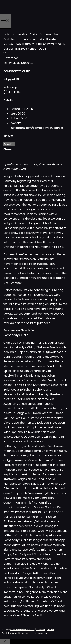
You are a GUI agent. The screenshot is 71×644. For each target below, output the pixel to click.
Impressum (40, 633)
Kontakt (41, 629)
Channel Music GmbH (22, 629)
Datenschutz (25, 633)
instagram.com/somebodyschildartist (37, 128)
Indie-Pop (10, 87)
